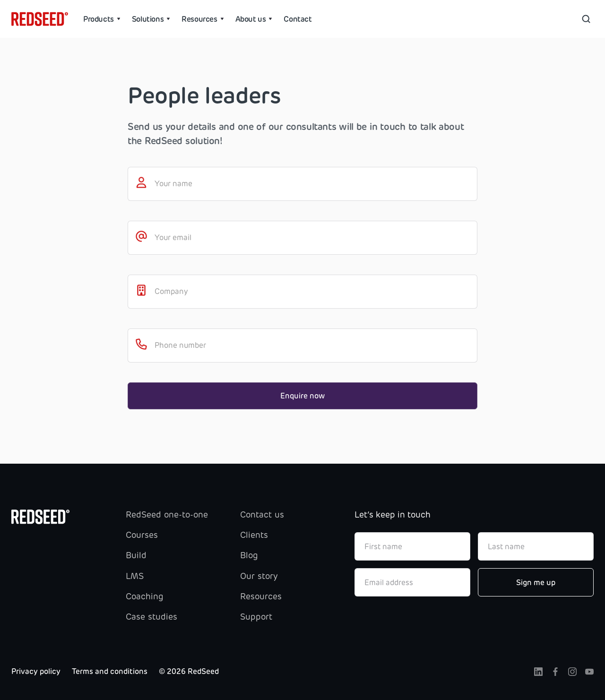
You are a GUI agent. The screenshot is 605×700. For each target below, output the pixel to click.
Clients (254, 535)
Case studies (151, 617)
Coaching (145, 596)
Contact (298, 19)
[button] (102, 19)
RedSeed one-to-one (167, 515)
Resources (261, 596)
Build (136, 555)
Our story (259, 576)
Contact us (262, 515)
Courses (142, 535)
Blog (249, 555)
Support (256, 617)
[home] (40, 19)
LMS (135, 576)
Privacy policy (36, 671)
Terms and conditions (110, 671)
